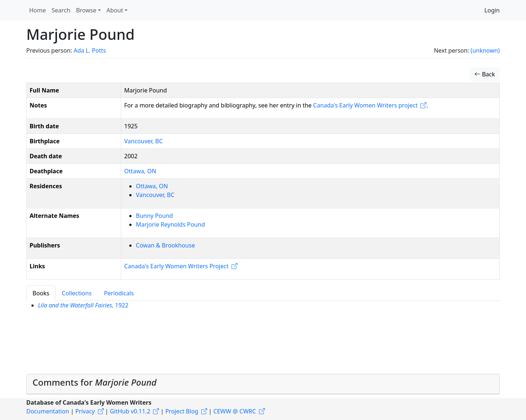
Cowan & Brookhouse (165, 245)
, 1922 (83, 305)
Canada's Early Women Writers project (365, 105)
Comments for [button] (95, 382)
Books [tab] (41, 293)
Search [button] (61, 10)
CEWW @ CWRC (235, 411)
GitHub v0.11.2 (130, 411)
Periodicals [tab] (119, 293)
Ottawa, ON (140, 171)
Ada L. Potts (90, 50)
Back (485, 74)
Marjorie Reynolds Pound (170, 224)
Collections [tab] (77, 293)
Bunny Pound (154, 216)
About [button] (115, 10)
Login (492, 10)
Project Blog (182, 411)
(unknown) (485, 50)
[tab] (263, 384)
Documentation (48, 411)
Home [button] (38, 10)
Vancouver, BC (144, 141)
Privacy (85, 411)
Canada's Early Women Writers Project (176, 266)
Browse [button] (86, 10)
